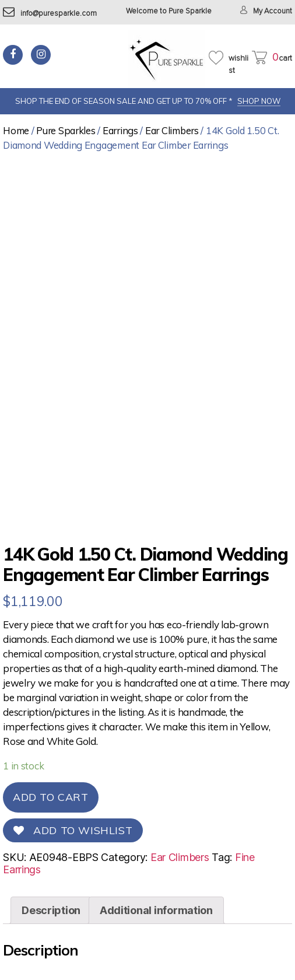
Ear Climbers (172, 130)
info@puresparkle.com (50, 14)
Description (51, 910)
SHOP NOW (259, 101)
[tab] (51, 910)
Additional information (156, 910)
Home (16, 130)
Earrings (120, 130)
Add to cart (51, 797)
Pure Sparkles (66, 130)
